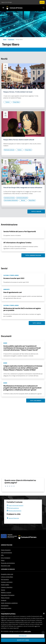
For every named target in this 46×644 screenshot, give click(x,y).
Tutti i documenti (36, 401)
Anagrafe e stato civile (7, 574)
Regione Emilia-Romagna (7, 2)
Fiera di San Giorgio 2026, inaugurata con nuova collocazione (23, 188)
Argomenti (11, 39)
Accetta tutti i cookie (23, 640)
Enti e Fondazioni (6, 558)
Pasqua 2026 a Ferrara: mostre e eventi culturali (19, 140)
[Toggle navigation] (3, 8)
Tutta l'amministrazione (33, 255)
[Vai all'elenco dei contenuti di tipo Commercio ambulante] (22, 198)
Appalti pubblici (5, 585)
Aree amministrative (6, 553)
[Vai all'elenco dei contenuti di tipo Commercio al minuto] (9, 198)
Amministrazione (7, 545)
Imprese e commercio (7, 582)
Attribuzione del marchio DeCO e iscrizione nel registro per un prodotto (22, 309)
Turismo (3, 590)
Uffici (2, 555)
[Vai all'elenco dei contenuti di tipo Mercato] (23, 200)
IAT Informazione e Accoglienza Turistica (17, 243)
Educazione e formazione (8, 595)
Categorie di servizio (8, 569)
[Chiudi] (44, 613)
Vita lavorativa (5, 579)
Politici (3, 560)
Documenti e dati (6, 566)
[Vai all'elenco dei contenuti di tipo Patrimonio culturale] (9, 150)
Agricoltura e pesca (6, 608)
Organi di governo (6, 550)
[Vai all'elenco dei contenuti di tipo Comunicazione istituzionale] (11, 200)
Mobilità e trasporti (6, 592)
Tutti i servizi (37, 323)
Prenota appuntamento (14, 511)
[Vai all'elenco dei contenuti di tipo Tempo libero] (16, 102)
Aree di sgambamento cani (13, 292)
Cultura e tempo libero (7, 577)
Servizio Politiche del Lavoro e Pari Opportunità (20, 231)
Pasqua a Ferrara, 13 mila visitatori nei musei (18, 92)
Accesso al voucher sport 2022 (14, 278)
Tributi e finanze (5, 598)
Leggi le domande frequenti (15, 505)
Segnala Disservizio (13, 518)
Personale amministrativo (8, 563)
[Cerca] (44, 8)
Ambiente (4, 600)
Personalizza (23, 636)
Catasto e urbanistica (7, 587)
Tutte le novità (36, 211)
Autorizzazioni (5, 606)
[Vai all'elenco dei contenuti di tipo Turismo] (7, 102)
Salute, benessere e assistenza (9, 603)
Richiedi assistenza (13, 508)
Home (5, 39)
